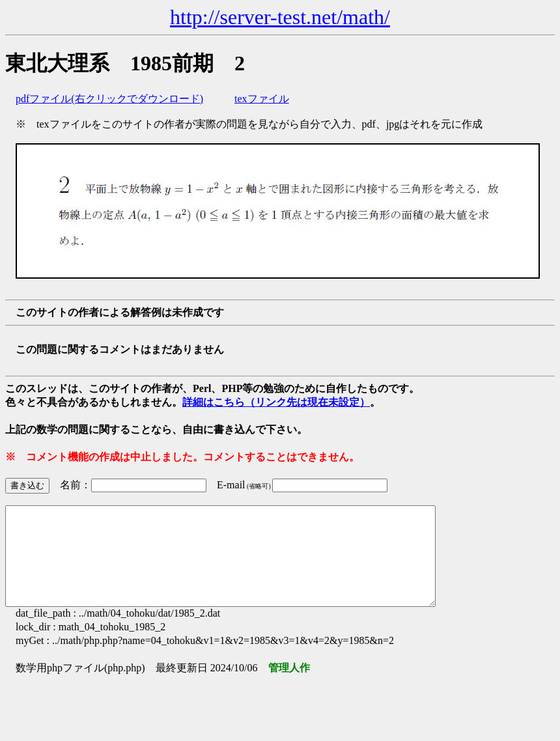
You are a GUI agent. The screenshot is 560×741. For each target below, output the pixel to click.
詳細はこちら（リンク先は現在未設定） (276, 402)
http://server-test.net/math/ (280, 17)
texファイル (262, 99)
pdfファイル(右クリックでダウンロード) (109, 99)
